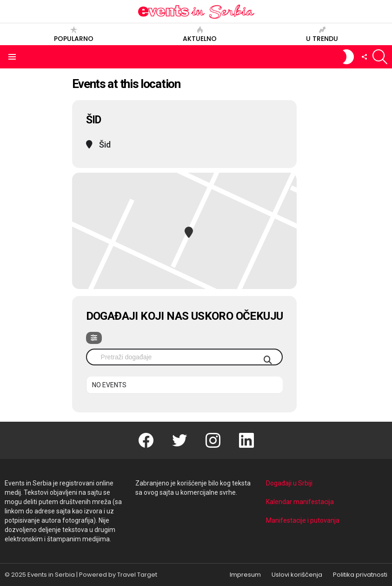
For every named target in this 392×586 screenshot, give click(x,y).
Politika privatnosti (360, 575)
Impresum (245, 575)
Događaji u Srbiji (289, 483)
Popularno (74, 34)
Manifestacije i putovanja (303, 520)
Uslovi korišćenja (297, 575)
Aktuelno (200, 34)
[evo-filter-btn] (94, 338)
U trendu (322, 34)
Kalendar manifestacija (300, 502)
